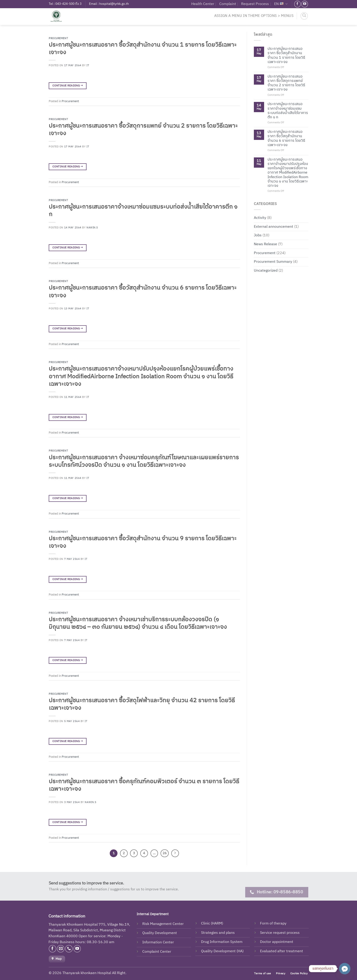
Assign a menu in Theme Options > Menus (254, 16)
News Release (265, 244)
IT (88, 66)
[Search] (304, 16)
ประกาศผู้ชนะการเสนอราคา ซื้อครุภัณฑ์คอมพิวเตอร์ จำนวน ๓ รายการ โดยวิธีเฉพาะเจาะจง (144, 785)
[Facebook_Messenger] (345, 969)
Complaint (228, 4)
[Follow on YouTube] (305, 4)
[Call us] (69, 949)
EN (281, 4)
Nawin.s (92, 228)
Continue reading (68, 86)
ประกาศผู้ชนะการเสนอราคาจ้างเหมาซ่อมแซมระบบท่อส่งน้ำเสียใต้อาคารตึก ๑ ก (143, 211)
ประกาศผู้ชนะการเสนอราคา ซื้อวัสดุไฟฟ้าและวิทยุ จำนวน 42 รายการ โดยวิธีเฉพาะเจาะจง (142, 704)
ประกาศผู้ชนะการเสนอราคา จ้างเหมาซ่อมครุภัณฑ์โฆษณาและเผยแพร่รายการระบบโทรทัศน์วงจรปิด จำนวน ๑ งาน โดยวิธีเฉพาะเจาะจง (144, 461)
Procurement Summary (273, 262)
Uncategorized (266, 270)
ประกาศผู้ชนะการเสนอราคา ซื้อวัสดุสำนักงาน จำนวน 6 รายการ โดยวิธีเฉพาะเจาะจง (143, 292)
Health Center (203, 4)
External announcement (274, 226)
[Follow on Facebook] (297, 4)
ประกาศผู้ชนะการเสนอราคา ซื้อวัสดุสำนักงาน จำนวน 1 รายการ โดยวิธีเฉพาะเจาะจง (143, 49)
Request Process (255, 4)
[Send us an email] (61, 949)
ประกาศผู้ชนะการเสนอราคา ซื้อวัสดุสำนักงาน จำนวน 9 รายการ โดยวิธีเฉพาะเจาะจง (143, 542)
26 (165, 853)
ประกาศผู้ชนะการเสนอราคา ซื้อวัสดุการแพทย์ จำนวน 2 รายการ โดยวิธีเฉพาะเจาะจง (143, 130)
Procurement (58, 38)
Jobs (258, 235)
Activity (260, 218)
